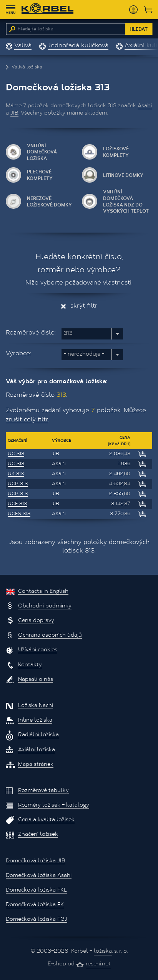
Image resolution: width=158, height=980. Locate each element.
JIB (14, 113)
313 (68, 334)
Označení (17, 440)
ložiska (103, 952)
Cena (125, 437)
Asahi (145, 106)
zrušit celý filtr (27, 420)
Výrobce (62, 440)
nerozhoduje (84, 354)
